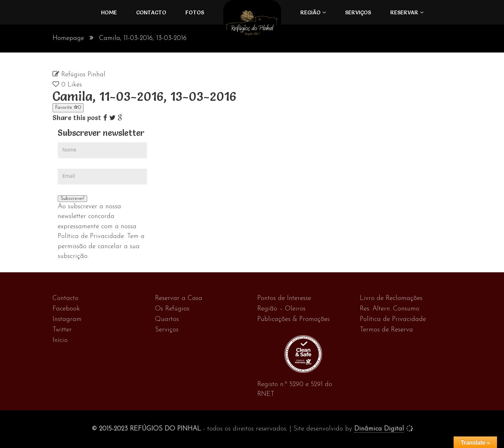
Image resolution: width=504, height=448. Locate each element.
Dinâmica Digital (379, 429)
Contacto (151, 12)
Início (60, 340)
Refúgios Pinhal (83, 75)
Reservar (404, 12)
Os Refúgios (172, 309)
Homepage (68, 38)
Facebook (66, 309)
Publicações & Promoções (293, 319)
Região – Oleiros (281, 309)
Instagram (67, 319)
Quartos (167, 319)
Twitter (62, 330)
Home (109, 12)
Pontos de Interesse (284, 298)
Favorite (68, 107)
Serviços (358, 12)
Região (310, 12)
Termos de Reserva (386, 330)
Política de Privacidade (393, 319)
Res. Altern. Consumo (390, 309)
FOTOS (195, 12)
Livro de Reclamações (391, 298)
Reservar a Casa (179, 298)
